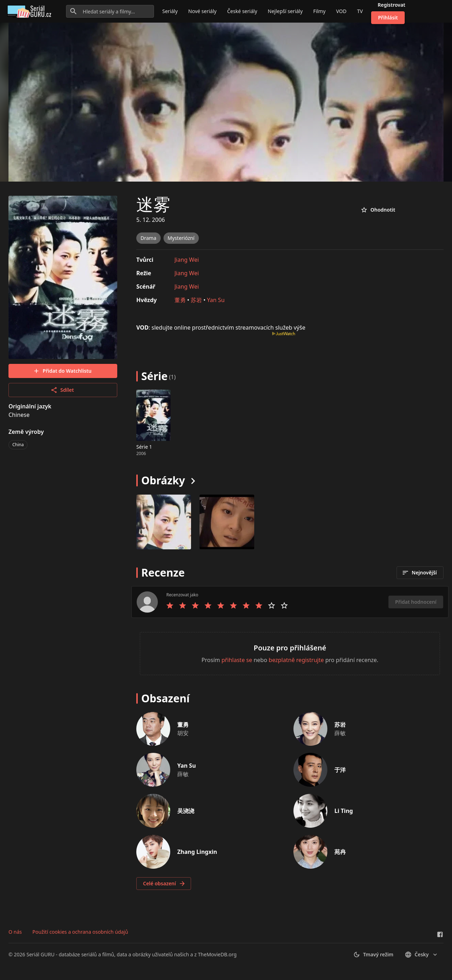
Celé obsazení (164, 884)
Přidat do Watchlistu (62, 371)
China (18, 445)
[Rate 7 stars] (246, 606)
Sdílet (62, 390)
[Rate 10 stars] (284, 606)
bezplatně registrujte (296, 660)
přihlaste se (237, 660)
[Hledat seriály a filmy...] (110, 11)
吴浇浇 (186, 811)
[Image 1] (227, 522)
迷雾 (153, 204)
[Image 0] (164, 522)
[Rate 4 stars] (208, 606)
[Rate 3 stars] (195, 606)
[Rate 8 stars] (259, 606)
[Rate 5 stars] (221, 606)
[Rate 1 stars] (170, 606)
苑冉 (340, 852)
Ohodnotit (378, 210)
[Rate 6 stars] (233, 606)
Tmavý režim (373, 955)
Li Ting (344, 811)
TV (360, 11)
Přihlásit (388, 17)
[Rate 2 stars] (183, 606)
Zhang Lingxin (197, 852)
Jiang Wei (187, 260)
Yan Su (216, 300)
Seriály (170, 11)
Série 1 (144, 447)
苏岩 (196, 300)
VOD (341, 11)
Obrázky (163, 480)
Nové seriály (202, 11)
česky (422, 955)
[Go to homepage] (31, 11)
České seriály (242, 11)
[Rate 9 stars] (272, 606)
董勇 (180, 300)
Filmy (319, 11)
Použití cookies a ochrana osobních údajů (80, 932)
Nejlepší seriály (285, 11)
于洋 (340, 770)
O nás (15, 932)
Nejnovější (419, 573)
